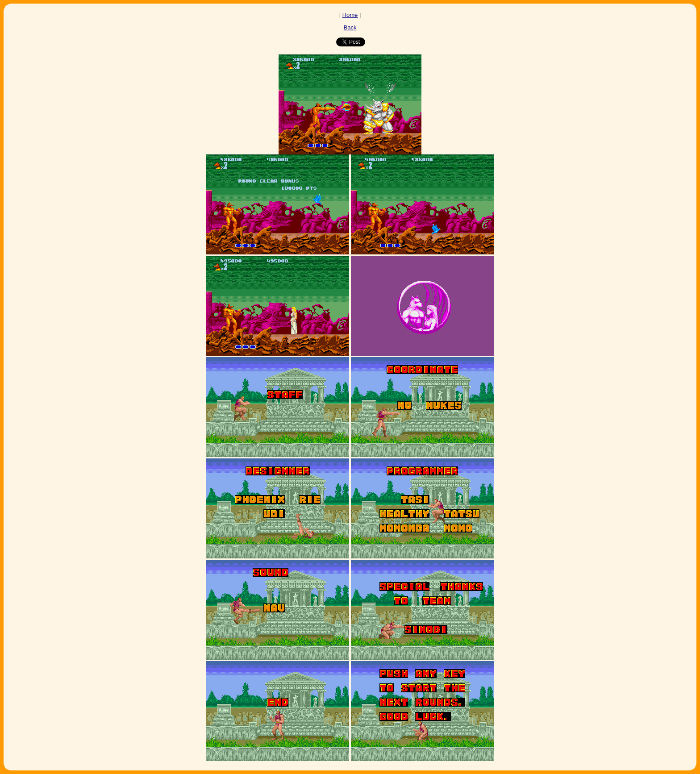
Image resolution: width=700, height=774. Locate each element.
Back (350, 27)
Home (350, 15)
